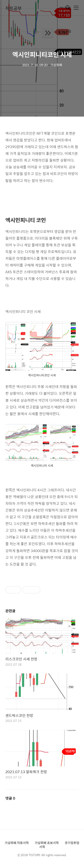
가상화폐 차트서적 (17, 843)
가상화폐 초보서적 (47, 843)
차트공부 (13, 8)
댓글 (10, 798)
